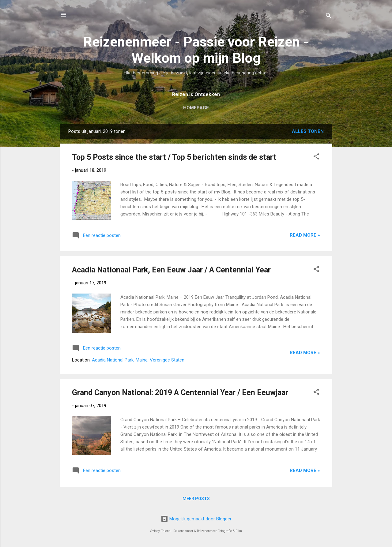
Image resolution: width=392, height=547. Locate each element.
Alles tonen (308, 131)
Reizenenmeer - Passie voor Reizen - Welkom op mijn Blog (196, 50)
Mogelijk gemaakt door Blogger (196, 519)
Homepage (196, 108)
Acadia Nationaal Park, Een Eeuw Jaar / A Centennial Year (171, 270)
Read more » (305, 235)
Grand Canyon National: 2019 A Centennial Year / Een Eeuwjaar (180, 393)
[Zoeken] (329, 17)
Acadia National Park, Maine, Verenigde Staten (138, 360)
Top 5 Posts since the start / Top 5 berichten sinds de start (174, 157)
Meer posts (196, 499)
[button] (316, 157)
